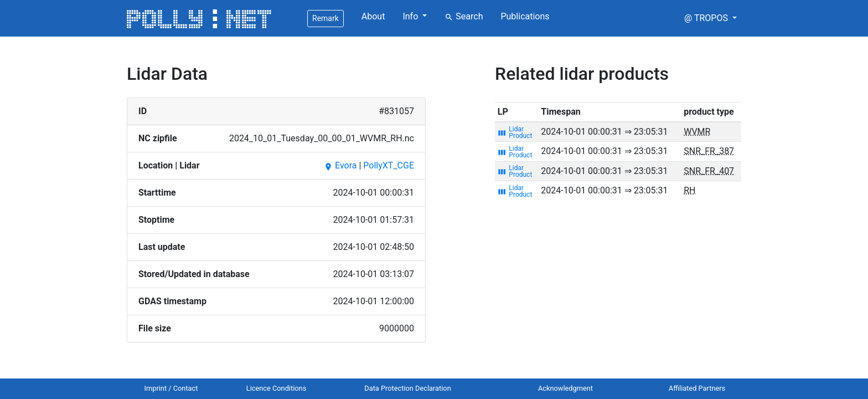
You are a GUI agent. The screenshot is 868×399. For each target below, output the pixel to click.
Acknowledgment (565, 388)
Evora (340, 165)
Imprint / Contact (171, 388)
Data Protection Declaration (407, 388)
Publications (525, 16)
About (373, 16)
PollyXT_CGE (389, 165)
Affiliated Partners (697, 388)
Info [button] (411, 16)
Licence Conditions (277, 388)
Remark (325, 18)
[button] (711, 18)
